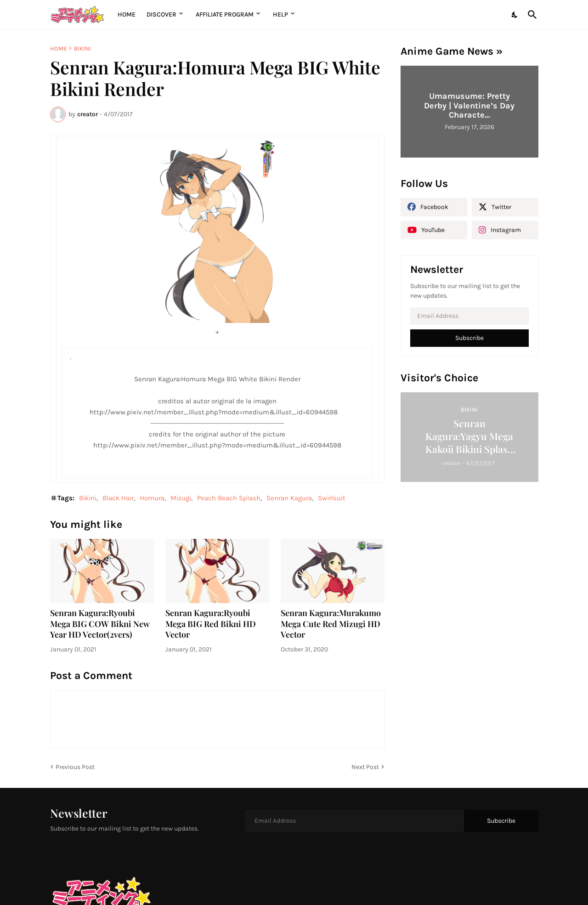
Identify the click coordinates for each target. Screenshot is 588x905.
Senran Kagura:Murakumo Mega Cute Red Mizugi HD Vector (331, 624)
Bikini (82, 48)
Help (280, 14)
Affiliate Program (225, 14)
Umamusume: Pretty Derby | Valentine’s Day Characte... (469, 105)
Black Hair (118, 498)
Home (127, 14)
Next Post (365, 767)
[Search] (531, 15)
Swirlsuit (332, 498)
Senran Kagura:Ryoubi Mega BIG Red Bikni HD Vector (211, 624)
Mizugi (181, 498)
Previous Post (75, 767)
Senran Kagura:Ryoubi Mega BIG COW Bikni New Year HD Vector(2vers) (100, 624)
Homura (152, 498)
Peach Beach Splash (229, 498)
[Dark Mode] (515, 15)
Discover (161, 14)
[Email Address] (469, 316)
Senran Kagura (289, 498)
